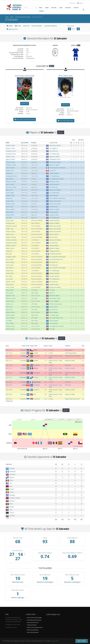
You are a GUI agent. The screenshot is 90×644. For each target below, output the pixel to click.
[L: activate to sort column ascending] (75, 464)
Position (34, 143)
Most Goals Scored (18, 570)
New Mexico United (55, 298)
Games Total (18, 538)
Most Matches (45, 570)
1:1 (45, 353)
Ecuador (12, 507)
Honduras (12, 468)
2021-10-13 (9, 368)
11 (56, 501)
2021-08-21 (9, 399)
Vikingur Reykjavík (54, 273)
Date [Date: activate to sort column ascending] (7, 346)
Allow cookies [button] (82, 641)
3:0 (45, 385)
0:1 (45, 350)
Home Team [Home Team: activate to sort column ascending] (26, 346)
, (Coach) (25, 76)
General (10, 26)
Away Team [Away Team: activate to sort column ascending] (34, 346)
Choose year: (70, 26)
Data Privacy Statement (33, 628)
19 (56, 492)
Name (8, 143)
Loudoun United (54, 215)
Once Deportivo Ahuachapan (58, 198)
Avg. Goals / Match (45, 551)
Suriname (12, 501)
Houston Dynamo (55, 220)
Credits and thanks (32, 621)
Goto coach (25, 119)
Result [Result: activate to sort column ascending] (46, 346)
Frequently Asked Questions (34, 616)
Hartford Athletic (54, 246)
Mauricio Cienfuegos (45, 578)
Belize (11, 504)
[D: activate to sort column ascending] (69, 464)
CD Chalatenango (54, 154)
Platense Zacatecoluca (56, 304)
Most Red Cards (18, 586)
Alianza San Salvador (55, 145)
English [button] (80, 3)
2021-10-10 (9, 373)
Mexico (11, 480)
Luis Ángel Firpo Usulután (57, 179)
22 (56, 489)
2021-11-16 (9, 356)
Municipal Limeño (54, 182)
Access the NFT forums (33, 618)
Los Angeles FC (54, 148)
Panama (12, 477)
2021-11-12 (9, 361)
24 (56, 486)
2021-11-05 (9, 365)
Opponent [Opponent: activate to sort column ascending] (9, 464)
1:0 (45, 365)
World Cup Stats (12, 29)
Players (18, 26)
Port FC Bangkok (54, 301)
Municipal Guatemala (55, 254)
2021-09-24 (9, 382)
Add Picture (25, 104)
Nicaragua (12, 495)
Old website (72, 3)
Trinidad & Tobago (15, 498)
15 (56, 495)
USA (11, 483)
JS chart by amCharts (78, 446)
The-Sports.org (30, 58)
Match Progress (37, 26)
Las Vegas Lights (54, 315)
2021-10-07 (9, 377)
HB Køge (52, 329)
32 (56, 480)
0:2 (45, 368)
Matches (26, 26)
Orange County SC (55, 251)
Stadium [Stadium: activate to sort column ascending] (68, 346)
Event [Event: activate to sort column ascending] (50, 346)
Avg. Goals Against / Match (72, 551)
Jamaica (12, 489)
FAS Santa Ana (54, 151)
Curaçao (12, 513)
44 (56, 477)
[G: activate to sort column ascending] (81, 464)
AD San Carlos (54, 237)
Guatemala (12, 471)
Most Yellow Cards (72, 570)
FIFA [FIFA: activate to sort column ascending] (83, 346)
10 (56, 504)
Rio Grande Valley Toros (56, 259)
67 (56, 468)
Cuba (11, 510)
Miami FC (52, 293)
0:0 (45, 390)
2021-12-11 (9, 350)
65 (56, 471)
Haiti (11, 486)
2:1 (45, 356)
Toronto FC (53, 171)
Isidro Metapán (54, 195)
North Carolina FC (55, 184)
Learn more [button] (55, 641)
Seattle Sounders (54, 173)
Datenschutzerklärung (33, 626)
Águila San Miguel (54, 157)
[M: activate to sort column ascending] (56, 464)
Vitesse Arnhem (54, 234)
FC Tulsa (52, 290)
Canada (11, 492)
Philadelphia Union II (55, 159)
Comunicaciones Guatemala (57, 168)
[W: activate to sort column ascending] (62, 464)
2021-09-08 (9, 385)
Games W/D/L (18, 551)
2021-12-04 (9, 353)
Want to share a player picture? (35, 623)
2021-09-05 (9, 390)
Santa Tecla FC (54, 307)
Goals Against (72, 538)
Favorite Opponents (50, 26)
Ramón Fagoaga (18, 593)
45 (56, 474)
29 (56, 483)
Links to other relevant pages (34, 613)
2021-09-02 (9, 394)
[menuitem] (63, 419)
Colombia (12, 516)
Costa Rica (12, 474)
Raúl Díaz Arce (18, 578)
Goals (45, 538)
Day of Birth (25, 143)
